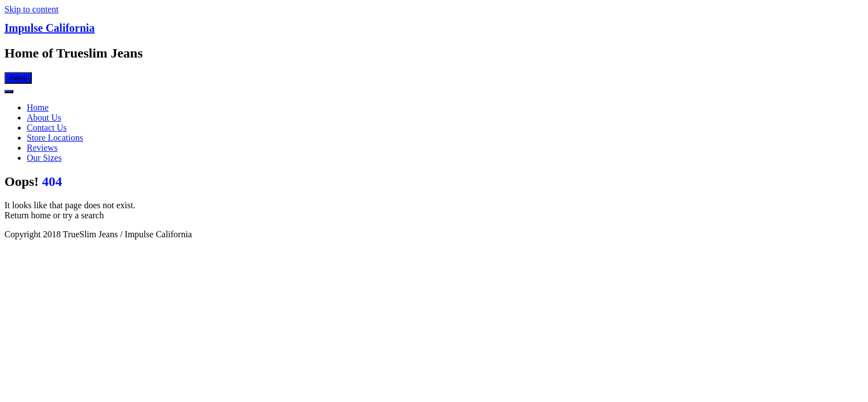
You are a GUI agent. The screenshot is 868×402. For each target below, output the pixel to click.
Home (38, 107)
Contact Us (47, 128)
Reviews (42, 148)
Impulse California (50, 28)
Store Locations (55, 138)
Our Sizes (44, 158)
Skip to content (32, 9)
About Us (44, 118)
